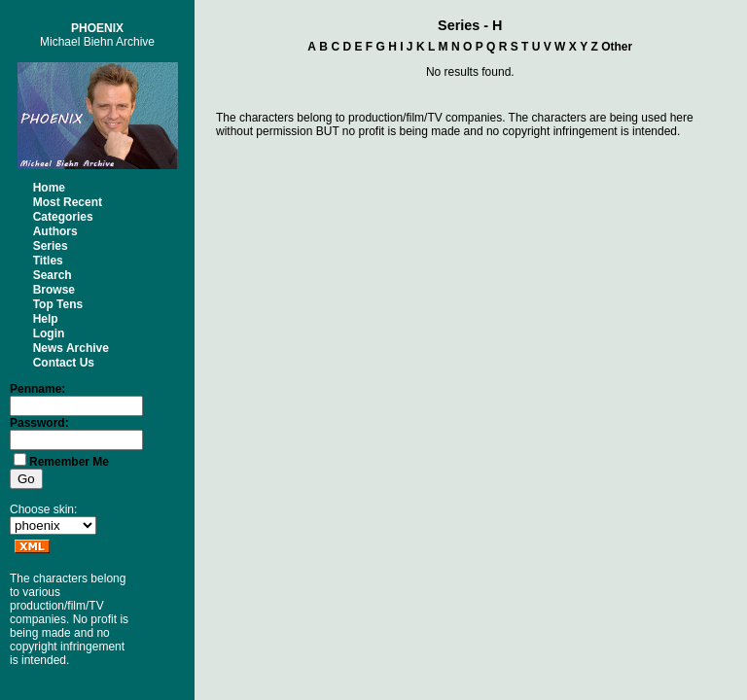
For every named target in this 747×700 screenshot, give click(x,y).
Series (51, 246)
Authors (55, 231)
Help (46, 319)
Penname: (37, 389)
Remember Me (69, 462)
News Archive (71, 348)
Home (49, 188)
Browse (54, 290)
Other (617, 47)
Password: (39, 423)
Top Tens (58, 304)
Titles (48, 261)
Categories (63, 217)
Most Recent (68, 202)
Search (53, 275)
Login (49, 333)
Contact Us (64, 363)
